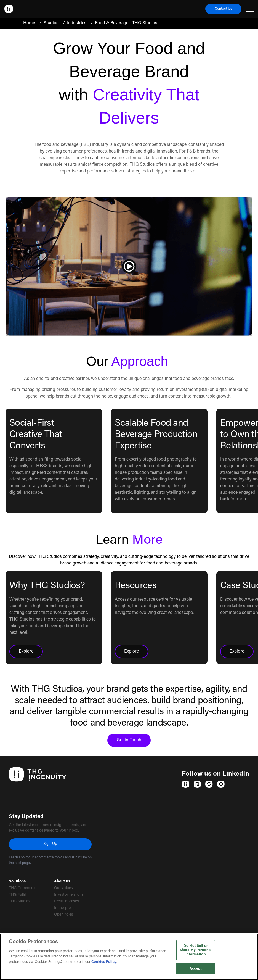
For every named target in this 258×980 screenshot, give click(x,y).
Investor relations (69, 895)
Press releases (66, 902)
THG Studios (20, 902)
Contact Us (223, 9)
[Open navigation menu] (250, 9)
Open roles (63, 915)
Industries (77, 23)
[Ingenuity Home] (9, 9)
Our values (63, 888)
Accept (196, 969)
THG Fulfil (17, 895)
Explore (31, 653)
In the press (64, 908)
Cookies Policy (104, 962)
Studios (51, 23)
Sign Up (50, 844)
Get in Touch (134, 742)
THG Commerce (23, 888)
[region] (129, 957)
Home (29, 23)
